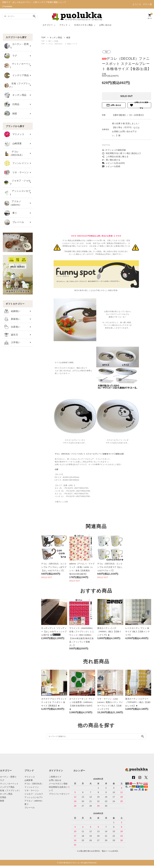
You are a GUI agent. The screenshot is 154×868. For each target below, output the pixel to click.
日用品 (12, 104)
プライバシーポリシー (59, 794)
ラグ (11, 56)
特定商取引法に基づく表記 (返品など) (121, 153)
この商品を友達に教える (115, 157)
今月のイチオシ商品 (83, 25)
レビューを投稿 (111, 166)
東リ (11, 213)
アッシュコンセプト (17, 193)
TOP (43, 41)
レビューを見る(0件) (113, 163)
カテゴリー (48, 25)
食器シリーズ (72, 44)
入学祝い (12, 342)
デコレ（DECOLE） (14, 153)
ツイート (106, 145)
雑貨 (11, 114)
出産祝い (12, 327)
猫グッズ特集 (53, 41)
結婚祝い (12, 311)
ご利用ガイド (55, 777)
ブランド (63, 25)
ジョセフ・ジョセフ (17, 182)
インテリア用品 (16, 75)
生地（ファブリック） (17, 85)
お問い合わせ (105, 25)
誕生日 (11, 335)
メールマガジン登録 (58, 784)
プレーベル (14, 222)
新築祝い (12, 319)
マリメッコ (14, 134)
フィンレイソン (16, 163)
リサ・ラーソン (16, 172)
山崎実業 (13, 144)
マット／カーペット (17, 66)
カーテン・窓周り (16, 46)
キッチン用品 (15, 95)
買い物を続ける (111, 160)
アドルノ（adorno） (13, 203)
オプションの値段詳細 (114, 150)
